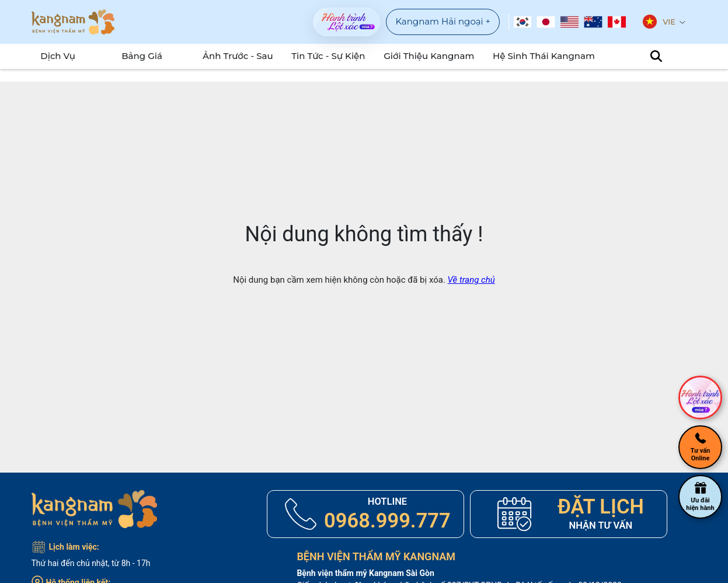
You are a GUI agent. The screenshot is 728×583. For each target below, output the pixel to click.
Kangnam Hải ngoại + (443, 21)
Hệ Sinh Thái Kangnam (541, 56)
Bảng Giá (145, 56)
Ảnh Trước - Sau (248, 56)
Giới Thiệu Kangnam (433, 56)
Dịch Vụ (55, 56)
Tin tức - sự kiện (337, 56)
